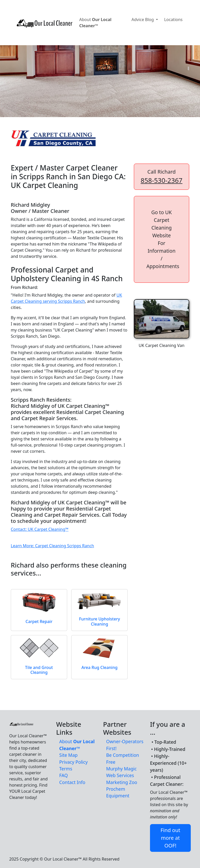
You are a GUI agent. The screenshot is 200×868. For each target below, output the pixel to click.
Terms (66, 769)
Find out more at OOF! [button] (170, 838)
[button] (162, 239)
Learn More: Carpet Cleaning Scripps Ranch (52, 546)
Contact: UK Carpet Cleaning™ (40, 529)
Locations (173, 20)
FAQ (63, 775)
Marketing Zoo (122, 782)
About (95, 23)
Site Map (68, 755)
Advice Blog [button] (143, 20)
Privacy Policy (73, 762)
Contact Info (72, 782)
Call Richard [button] (162, 177)
